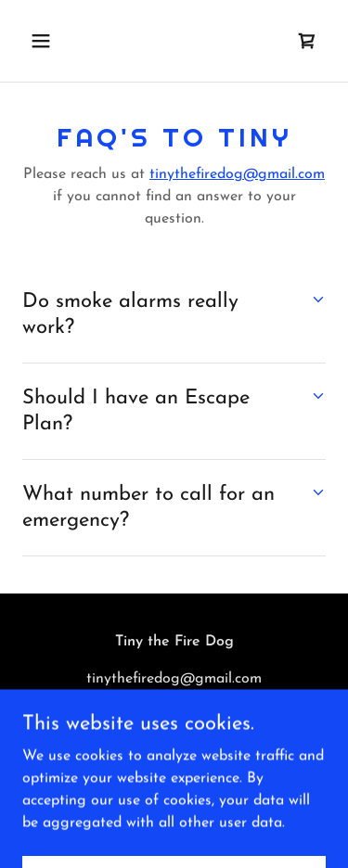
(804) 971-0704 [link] (174, 716)
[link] (307, 41)
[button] (57, 41)
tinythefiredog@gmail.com (237, 174)
